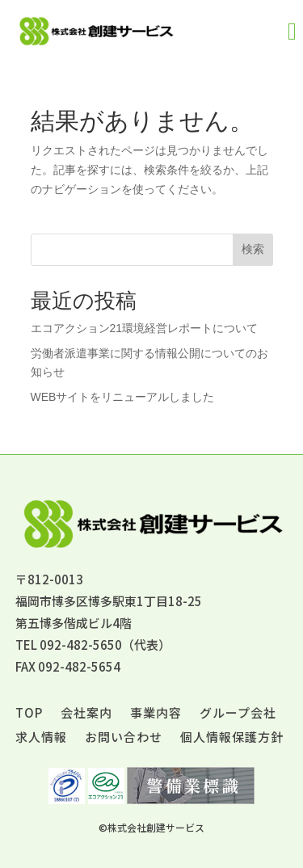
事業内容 (156, 714)
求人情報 (41, 738)
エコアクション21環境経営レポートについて (145, 328)
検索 (253, 249)
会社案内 (86, 714)
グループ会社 (238, 714)
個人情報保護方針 (232, 738)
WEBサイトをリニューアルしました (123, 397)
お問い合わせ (124, 738)
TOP (29, 714)
